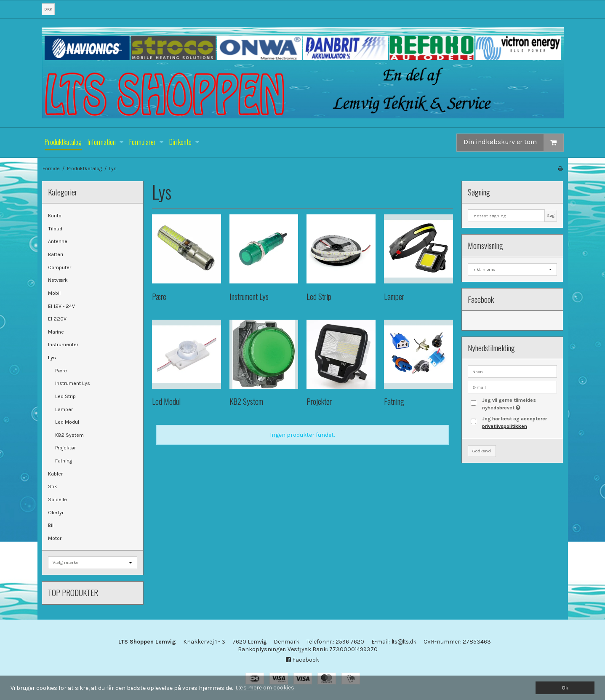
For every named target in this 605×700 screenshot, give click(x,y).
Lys (52, 358)
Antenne (58, 241)
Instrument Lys (73, 383)
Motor (55, 538)
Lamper (64, 409)
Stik (53, 486)
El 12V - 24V (61, 306)
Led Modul (67, 422)
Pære (61, 371)
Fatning (64, 461)
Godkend (482, 451)
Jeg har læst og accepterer (514, 422)
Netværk (58, 280)
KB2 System (69, 435)
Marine (56, 332)
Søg (551, 215)
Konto (55, 216)
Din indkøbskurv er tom (513, 143)
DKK (48, 9)
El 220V (57, 319)
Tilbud (55, 229)
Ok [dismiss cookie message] (565, 688)
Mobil (54, 293)
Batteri (56, 254)
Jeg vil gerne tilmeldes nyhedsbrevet (519, 403)
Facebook (302, 660)
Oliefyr (56, 513)
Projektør (65, 448)
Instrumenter (63, 345)
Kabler (55, 474)
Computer (60, 267)
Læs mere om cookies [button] (265, 688)
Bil (51, 525)
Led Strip (65, 396)
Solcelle (57, 500)
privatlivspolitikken (505, 426)
